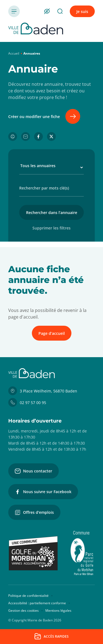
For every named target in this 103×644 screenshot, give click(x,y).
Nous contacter (34, 471)
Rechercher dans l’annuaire (52, 213)
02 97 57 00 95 (27, 402)
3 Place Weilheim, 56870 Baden (43, 391)
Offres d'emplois (34, 512)
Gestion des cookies (23, 610)
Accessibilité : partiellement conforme (37, 603)
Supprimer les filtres (51, 228)
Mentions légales (58, 610)
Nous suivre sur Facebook (43, 492)
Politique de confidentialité (28, 596)
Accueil (14, 53)
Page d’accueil (52, 333)
